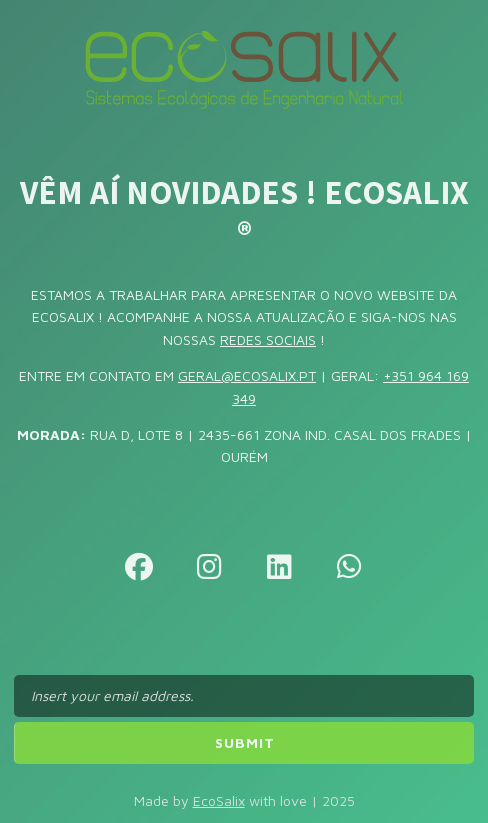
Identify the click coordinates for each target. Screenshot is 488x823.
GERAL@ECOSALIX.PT (247, 375)
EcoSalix (219, 800)
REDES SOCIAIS (268, 339)
